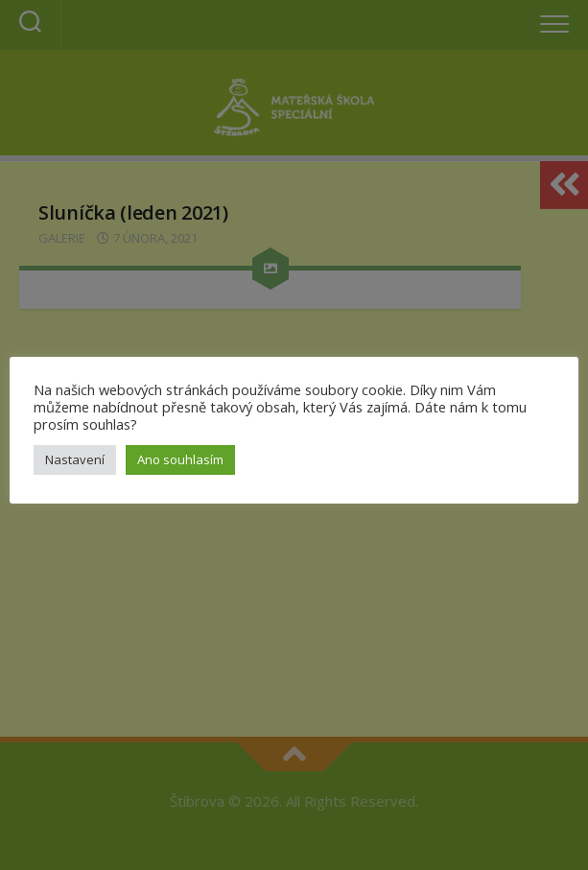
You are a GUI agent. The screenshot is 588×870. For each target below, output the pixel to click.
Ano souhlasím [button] (180, 459)
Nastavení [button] (75, 459)
